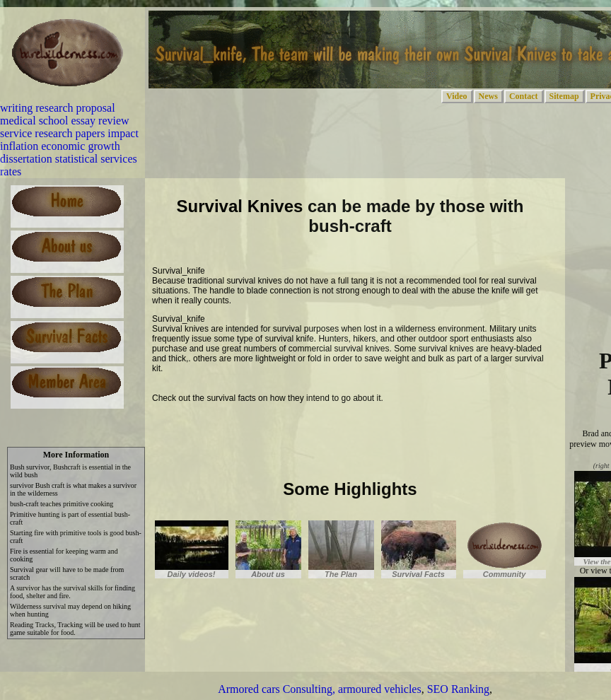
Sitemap (564, 96)
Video (457, 96)
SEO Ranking (458, 689)
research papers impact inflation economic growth (69, 140)
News (488, 96)
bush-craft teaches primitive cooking (62, 504)
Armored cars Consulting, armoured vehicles (319, 689)
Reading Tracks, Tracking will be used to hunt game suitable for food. (75, 629)
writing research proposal (58, 108)
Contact (524, 96)
